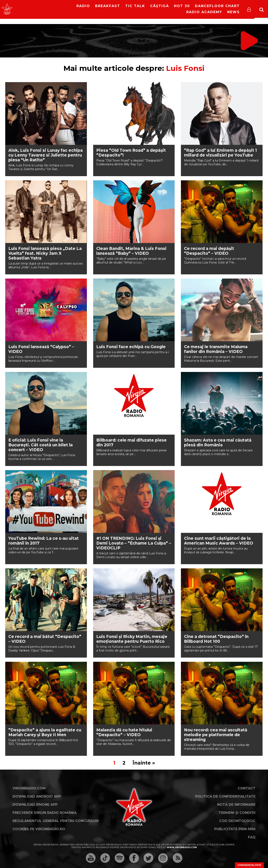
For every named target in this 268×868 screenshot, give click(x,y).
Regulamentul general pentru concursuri (56, 821)
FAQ (252, 837)
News (233, 12)
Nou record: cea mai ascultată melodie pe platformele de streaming (216, 735)
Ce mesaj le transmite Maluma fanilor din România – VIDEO (216, 349)
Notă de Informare (236, 805)
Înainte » (144, 763)
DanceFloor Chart (217, 6)
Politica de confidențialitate (225, 796)
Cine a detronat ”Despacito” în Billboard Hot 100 (216, 639)
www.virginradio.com (182, 847)
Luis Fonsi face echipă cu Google (131, 347)
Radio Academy (204, 12)
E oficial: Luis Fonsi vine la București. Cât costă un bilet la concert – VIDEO (41, 445)
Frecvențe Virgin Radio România (45, 813)
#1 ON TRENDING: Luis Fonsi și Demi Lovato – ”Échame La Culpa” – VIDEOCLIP (134, 543)
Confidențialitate (249, 865)
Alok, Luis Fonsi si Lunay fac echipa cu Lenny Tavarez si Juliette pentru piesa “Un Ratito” (46, 155)
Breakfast (108, 6)
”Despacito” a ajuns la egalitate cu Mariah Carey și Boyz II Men (45, 732)
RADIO (83, 6)
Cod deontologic (237, 821)
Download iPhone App (35, 805)
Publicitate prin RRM (235, 829)
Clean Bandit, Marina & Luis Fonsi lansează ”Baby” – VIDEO (131, 251)
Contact (247, 788)
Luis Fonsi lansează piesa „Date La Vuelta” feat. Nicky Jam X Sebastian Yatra (45, 253)
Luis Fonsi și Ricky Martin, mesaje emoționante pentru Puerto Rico (132, 639)
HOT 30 (182, 6)
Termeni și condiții (237, 813)
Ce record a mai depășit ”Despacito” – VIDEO (209, 251)
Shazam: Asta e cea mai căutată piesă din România (218, 443)
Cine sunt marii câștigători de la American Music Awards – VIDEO (219, 541)
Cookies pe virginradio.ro (39, 829)
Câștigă (160, 6)
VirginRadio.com (29, 788)
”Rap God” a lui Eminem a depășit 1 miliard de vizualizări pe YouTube (220, 153)
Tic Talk (135, 6)
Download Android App (37, 796)
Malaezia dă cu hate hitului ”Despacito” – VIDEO (124, 732)
